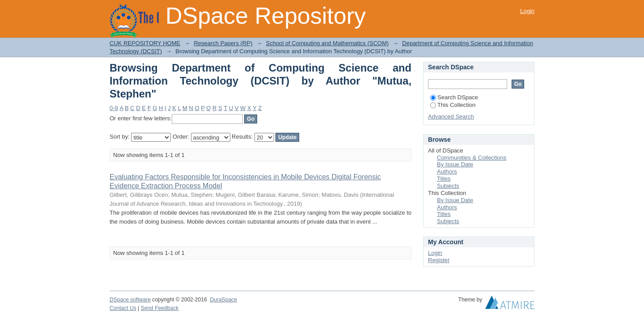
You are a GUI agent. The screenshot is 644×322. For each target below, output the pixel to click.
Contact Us (123, 308)
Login (527, 11)
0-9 (114, 108)
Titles (444, 179)
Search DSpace (454, 97)
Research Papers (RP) (223, 43)
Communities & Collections (472, 158)
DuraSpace (223, 300)
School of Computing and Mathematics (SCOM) (327, 43)
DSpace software (130, 300)
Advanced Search (451, 117)
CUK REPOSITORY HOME (145, 43)
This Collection (453, 105)
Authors (447, 172)
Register (439, 260)
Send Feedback (160, 308)
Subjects (448, 186)
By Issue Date (455, 164)
